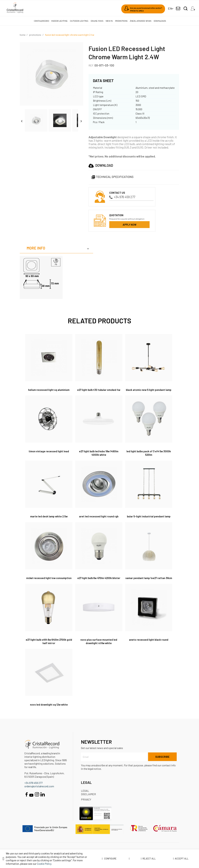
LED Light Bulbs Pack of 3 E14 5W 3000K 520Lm (149, 456)
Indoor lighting (59, 21)
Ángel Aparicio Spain (141, 21)
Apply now (130, 225)
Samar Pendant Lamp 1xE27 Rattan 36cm (149, 583)
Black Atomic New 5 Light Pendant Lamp (149, 391)
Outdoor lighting (79, 21)
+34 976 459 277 (122, 197)
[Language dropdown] (170, 8)
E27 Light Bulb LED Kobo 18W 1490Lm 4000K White (99, 456)
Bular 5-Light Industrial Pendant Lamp (149, 520)
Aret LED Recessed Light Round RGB (99, 520)
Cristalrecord (41, 21)
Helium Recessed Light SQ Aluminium (49, 390)
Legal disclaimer (88, 799)
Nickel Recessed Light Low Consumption (49, 583)
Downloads (160, 21)
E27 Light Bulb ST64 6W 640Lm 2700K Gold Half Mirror (49, 648)
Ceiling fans (97, 21)
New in (109, 21)
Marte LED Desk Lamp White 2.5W (49, 520)
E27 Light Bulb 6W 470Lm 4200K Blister (99, 581)
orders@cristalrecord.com (39, 793)
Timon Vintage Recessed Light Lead (49, 455)
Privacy (86, 806)
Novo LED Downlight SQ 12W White (49, 711)
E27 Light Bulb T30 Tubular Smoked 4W (99, 390)
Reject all (148, 858)
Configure (116, 859)
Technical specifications (112, 177)
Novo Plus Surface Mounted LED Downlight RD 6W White (99, 648)
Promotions (121, 21)
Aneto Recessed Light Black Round (149, 646)
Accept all (181, 858)
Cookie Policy (44, 864)
